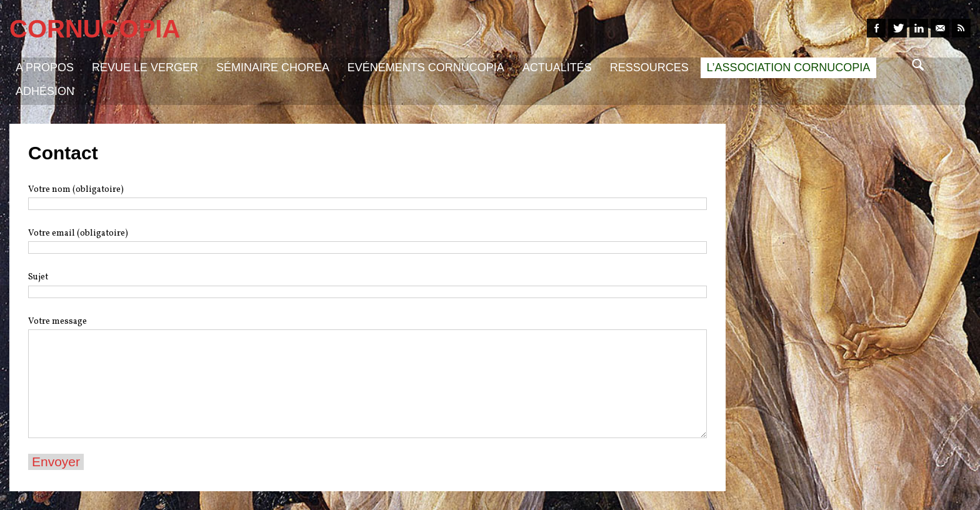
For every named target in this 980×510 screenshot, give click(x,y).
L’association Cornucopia (789, 67)
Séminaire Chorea (273, 67)
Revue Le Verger (145, 67)
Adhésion (45, 91)
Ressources (649, 67)
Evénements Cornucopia (426, 67)
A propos (45, 67)
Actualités (557, 67)
